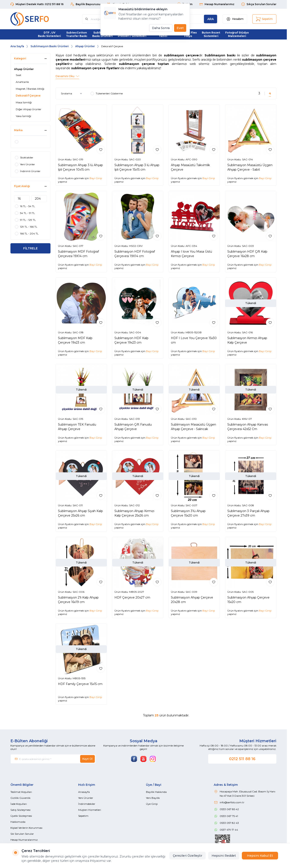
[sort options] (72, 94)
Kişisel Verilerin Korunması (26, 828)
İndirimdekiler (87, 804)
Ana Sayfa (17, 46)
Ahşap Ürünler (85, 46)
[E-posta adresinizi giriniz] (53, 759)
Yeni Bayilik (153, 798)
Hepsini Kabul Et (260, 856)
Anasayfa (84, 792)
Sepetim (83, 816)
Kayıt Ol (87, 759)
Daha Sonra (161, 28)
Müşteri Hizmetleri (90, 810)
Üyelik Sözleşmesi (21, 816)
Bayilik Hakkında (156, 792)
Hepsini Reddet (224, 856)
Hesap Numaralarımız (24, 840)
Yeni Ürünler (86, 798)
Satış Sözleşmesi (20, 810)
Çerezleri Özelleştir (188, 856)
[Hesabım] (235, 19)
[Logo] (36, 19)
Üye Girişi (152, 804)
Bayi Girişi (96, 178)
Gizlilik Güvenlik (20, 798)
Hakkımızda (18, 822)
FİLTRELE (30, 248)
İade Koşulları (19, 804)
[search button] (211, 19)
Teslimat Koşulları (21, 792)
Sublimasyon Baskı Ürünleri (50, 46)
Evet (180, 28)
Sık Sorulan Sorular (22, 834)
